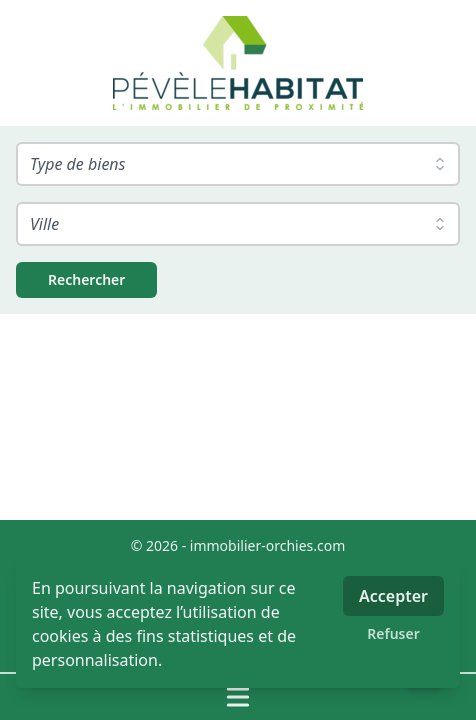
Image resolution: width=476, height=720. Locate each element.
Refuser (393, 633)
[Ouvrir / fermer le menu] (238, 697)
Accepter (393, 596)
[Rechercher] (86, 280)
